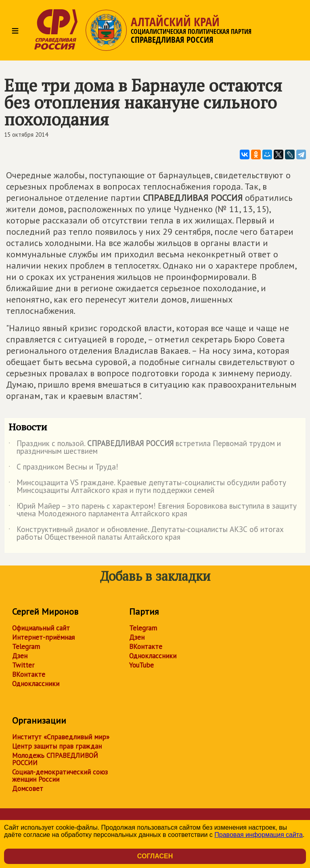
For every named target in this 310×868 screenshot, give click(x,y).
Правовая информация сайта (259, 835)
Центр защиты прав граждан (57, 746)
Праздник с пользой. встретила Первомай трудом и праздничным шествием (145, 448)
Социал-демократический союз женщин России (60, 776)
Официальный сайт (41, 628)
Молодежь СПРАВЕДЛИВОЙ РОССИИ (55, 759)
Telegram (26, 647)
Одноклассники (36, 684)
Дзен (20, 656)
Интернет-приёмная (43, 637)
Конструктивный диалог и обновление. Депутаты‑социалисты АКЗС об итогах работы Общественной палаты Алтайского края (146, 534)
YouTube (141, 665)
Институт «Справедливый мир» (61, 737)
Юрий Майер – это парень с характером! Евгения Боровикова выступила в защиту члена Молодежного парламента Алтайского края (153, 510)
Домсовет (28, 789)
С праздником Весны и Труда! (63, 468)
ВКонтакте (29, 674)
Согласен (155, 856)
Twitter (23, 665)
